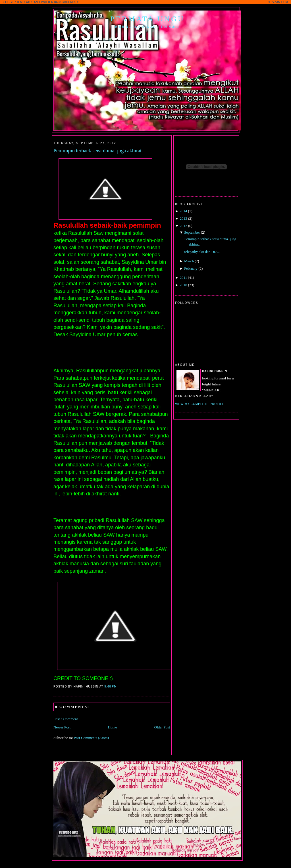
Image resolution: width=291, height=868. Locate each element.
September (192, 232)
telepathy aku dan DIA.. (202, 252)
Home (113, 727)
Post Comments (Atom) (92, 738)
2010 (183, 285)
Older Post (162, 727)
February (191, 268)
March (189, 261)
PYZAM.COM (279, 2)
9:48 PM (110, 687)
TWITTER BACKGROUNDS (59, 2)
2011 (183, 278)
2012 (183, 226)
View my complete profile (200, 404)
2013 (183, 218)
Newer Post (62, 727)
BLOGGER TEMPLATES (17, 2)
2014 (183, 211)
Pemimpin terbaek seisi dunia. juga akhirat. (98, 151)
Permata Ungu (147, 19)
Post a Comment (66, 719)
